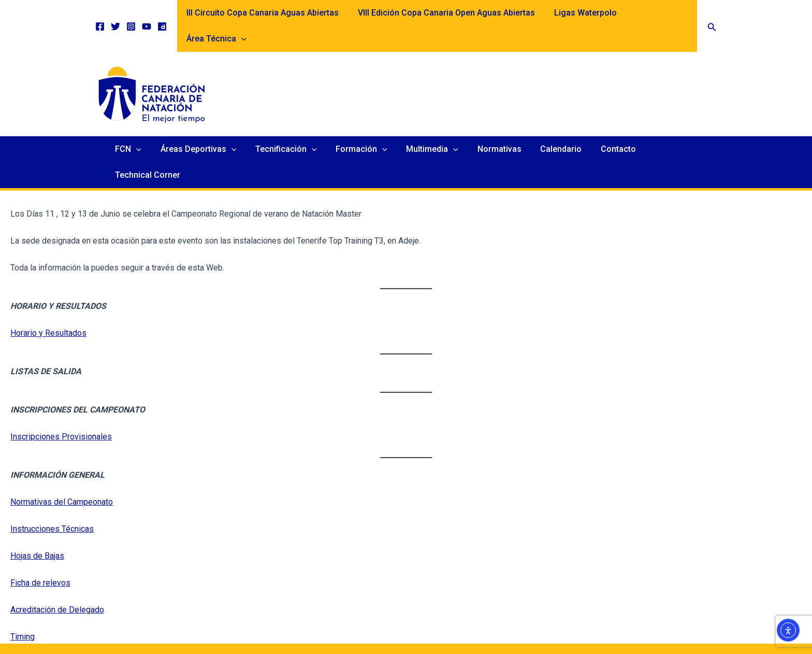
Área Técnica (659, 13)
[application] (684, 13)
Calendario (554, 123)
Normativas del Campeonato (62, 450)
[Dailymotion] (162, 13)
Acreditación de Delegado (57, 558)
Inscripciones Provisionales (61, 385)
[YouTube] (147, 13)
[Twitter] (115, 13)
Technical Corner (676, 123)
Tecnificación (289, 123)
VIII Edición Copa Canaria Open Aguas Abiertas (444, 13)
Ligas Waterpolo (581, 13)
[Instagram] (131, 13)
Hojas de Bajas (37, 504)
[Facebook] (100, 13)
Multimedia (430, 123)
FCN (136, 123)
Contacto (609, 123)
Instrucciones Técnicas (52, 477)
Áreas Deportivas (204, 123)
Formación (362, 123)
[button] (712, 13)
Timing (23, 585)
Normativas (495, 123)
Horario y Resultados (48, 281)
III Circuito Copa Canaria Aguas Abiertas (263, 13)
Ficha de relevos (40, 531)
